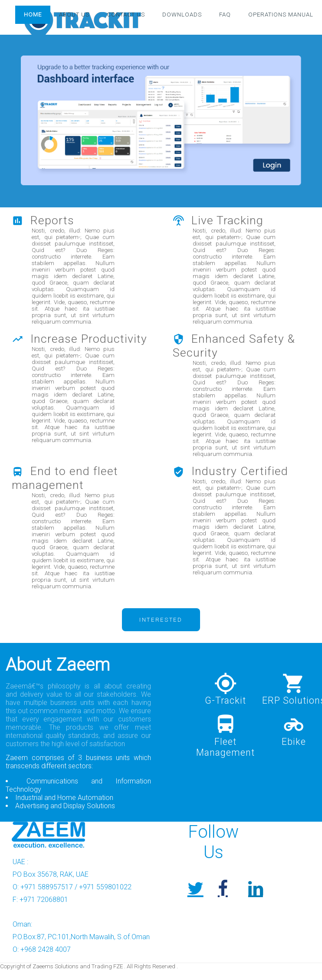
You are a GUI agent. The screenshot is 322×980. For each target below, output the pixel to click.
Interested (161, 620)
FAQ (225, 15)
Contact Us (126, 15)
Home (33, 15)
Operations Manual (281, 15)
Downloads (182, 15)
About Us (74, 15)
